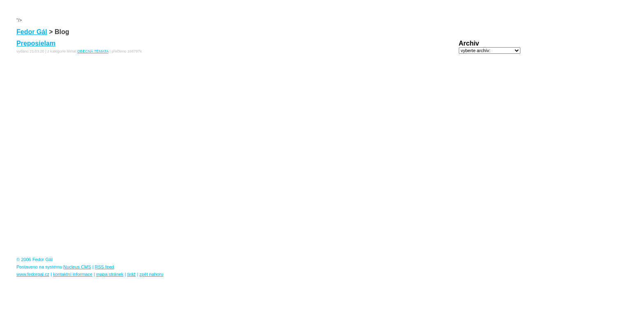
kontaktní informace (73, 274)
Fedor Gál (32, 32)
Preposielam (36, 43)
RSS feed (105, 267)
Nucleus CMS (77, 267)
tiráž (132, 274)
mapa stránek (110, 274)
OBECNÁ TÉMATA (93, 51)
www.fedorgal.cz (33, 274)
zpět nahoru (151, 274)
